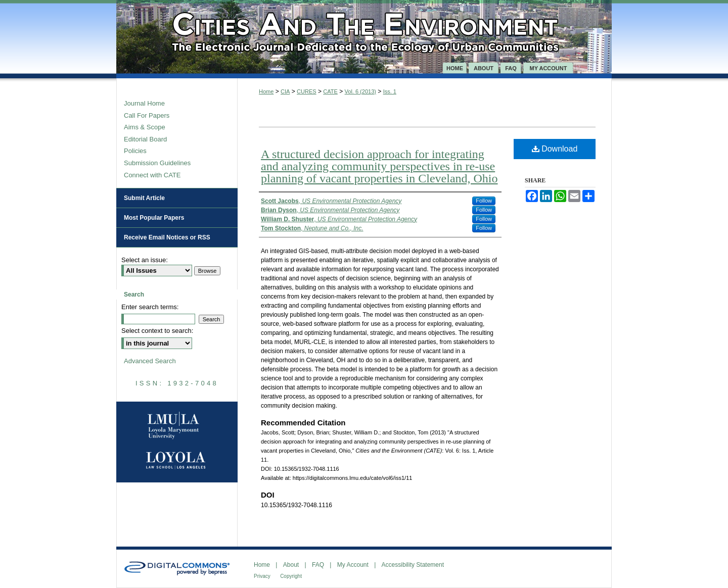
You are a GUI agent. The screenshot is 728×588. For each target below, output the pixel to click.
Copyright (291, 576)
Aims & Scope (145, 127)
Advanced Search (150, 361)
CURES (307, 91)
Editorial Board (145, 139)
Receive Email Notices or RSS (167, 237)
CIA (285, 91)
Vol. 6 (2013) (360, 91)
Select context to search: (157, 331)
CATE (330, 91)
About (291, 565)
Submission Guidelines (157, 163)
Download (555, 149)
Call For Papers (147, 115)
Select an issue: (145, 260)
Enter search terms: (150, 307)
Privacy (262, 576)
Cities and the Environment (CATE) (364, 31)
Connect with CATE (152, 175)
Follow (484, 201)
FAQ (318, 565)
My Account (353, 565)
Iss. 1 (390, 91)
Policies (135, 151)
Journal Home (144, 103)
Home (266, 91)
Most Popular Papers (154, 218)
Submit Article (144, 198)
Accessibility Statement (413, 565)
